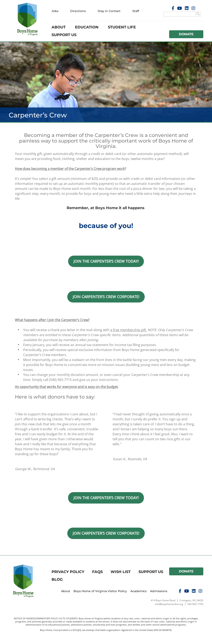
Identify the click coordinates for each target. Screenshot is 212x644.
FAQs (97, 572)
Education (87, 27)
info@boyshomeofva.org (169, 604)
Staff (136, 11)
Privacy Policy (68, 572)
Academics (139, 591)
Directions (78, 11)
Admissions (159, 591)
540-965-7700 (195, 604)
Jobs (55, 11)
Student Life (122, 27)
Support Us (64, 35)
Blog (57, 579)
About (59, 27)
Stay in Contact (109, 11)
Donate (186, 34)
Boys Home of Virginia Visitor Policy (100, 591)
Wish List (121, 572)
